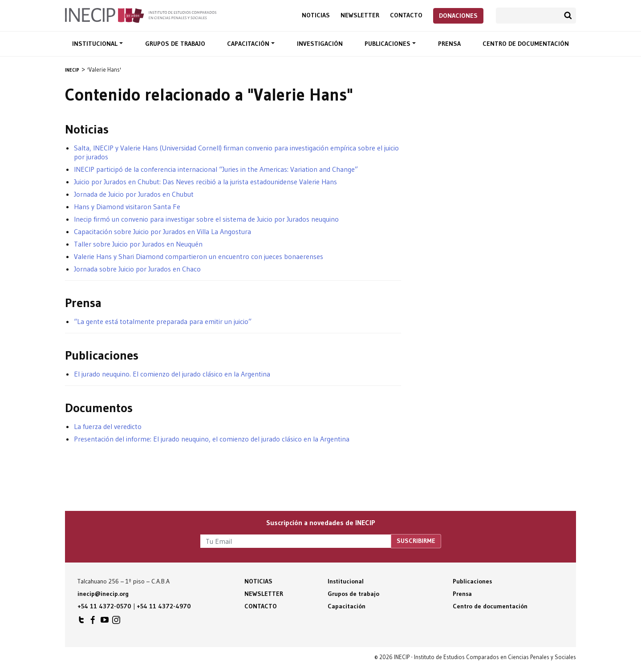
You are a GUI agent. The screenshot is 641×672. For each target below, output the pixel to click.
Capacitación (249, 44)
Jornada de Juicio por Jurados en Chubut (134, 194)
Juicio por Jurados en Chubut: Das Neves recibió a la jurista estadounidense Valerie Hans (205, 182)
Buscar (568, 16)
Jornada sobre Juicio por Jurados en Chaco (137, 269)
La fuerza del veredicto (108, 426)
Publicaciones (388, 44)
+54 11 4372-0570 (104, 606)
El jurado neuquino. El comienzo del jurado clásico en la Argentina (172, 374)
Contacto (406, 15)
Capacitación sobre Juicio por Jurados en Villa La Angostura (162, 231)
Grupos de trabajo (175, 44)
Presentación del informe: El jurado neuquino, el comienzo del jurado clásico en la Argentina (212, 439)
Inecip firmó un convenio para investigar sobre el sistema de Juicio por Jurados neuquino (206, 219)
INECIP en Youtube (105, 622)
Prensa (449, 44)
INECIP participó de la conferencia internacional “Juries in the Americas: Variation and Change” (216, 169)
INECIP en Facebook (93, 622)
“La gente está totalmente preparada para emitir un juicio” (163, 321)
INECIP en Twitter (81, 622)
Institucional (96, 44)
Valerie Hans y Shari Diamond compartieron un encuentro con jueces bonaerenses (199, 256)
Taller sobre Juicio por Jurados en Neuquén (138, 244)
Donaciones (458, 16)
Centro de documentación (526, 44)
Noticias (316, 15)
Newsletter (360, 15)
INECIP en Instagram (116, 622)
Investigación (320, 44)
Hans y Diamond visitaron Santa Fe (127, 206)
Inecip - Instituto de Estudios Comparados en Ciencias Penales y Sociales (141, 15)
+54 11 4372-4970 (164, 606)
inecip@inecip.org (103, 594)
